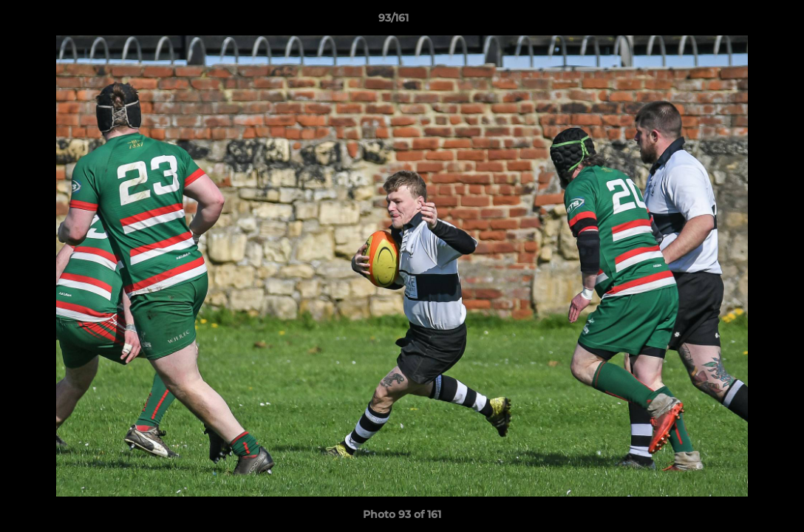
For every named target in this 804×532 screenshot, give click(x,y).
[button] (742, 21)
